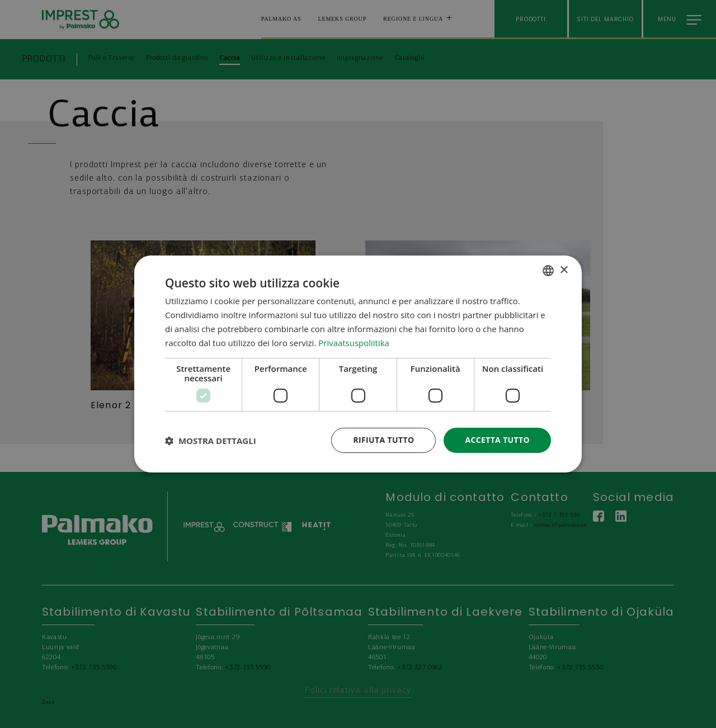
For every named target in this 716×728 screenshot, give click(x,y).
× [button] (564, 270)
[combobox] (548, 271)
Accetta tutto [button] (497, 440)
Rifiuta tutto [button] (383, 440)
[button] (211, 441)
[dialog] (358, 364)
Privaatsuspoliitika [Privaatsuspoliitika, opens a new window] (354, 343)
